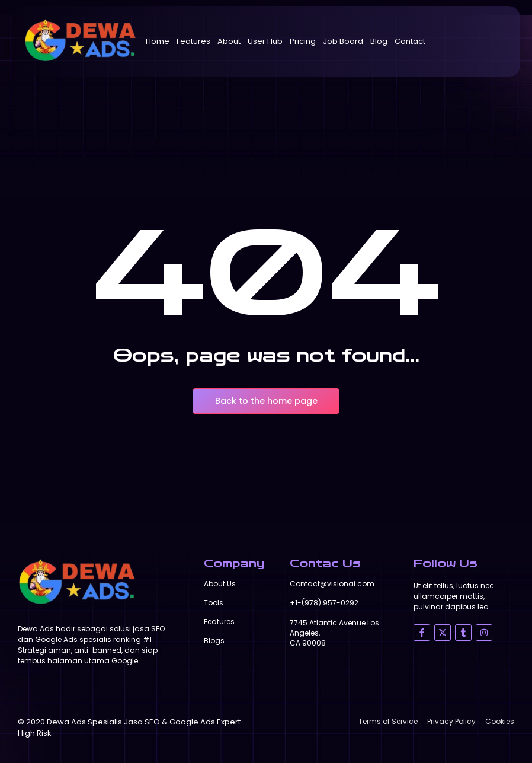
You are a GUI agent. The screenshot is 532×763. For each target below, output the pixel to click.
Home (158, 41)
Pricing (303, 41)
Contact (410, 41)
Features (193, 41)
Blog (379, 41)
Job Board (343, 41)
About (229, 41)
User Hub (265, 41)
